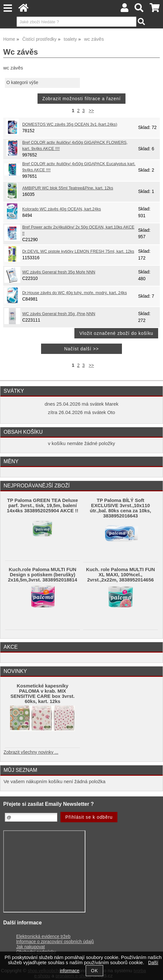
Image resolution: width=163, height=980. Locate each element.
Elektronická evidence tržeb (43, 937)
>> (91, 111)
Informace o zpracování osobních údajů (55, 942)
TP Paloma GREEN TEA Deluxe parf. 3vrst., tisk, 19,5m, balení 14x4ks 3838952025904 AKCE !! (43, 506)
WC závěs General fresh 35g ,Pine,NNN (59, 314)
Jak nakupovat (30, 947)
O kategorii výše (22, 83)
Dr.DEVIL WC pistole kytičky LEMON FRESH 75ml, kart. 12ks (78, 251)
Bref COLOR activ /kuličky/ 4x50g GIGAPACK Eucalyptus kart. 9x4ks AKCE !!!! (79, 167)
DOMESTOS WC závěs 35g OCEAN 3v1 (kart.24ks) (70, 124)
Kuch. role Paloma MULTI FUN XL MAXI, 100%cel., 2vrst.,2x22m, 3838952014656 (120, 575)
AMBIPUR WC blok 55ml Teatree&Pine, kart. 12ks (68, 188)
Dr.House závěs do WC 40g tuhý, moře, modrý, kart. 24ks (75, 293)
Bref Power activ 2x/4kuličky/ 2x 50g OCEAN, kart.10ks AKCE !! (78, 230)
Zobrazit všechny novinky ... (31, 752)
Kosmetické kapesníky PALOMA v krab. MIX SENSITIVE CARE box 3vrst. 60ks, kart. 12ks (42, 694)
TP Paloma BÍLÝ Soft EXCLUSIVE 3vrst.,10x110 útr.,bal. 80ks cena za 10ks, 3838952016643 (120, 508)
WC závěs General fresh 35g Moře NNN (59, 272)
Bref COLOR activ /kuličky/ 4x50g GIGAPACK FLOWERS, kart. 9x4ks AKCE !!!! (75, 146)
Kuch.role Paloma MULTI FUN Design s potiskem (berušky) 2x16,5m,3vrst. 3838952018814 (42, 575)
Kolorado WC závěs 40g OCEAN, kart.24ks (62, 209)
